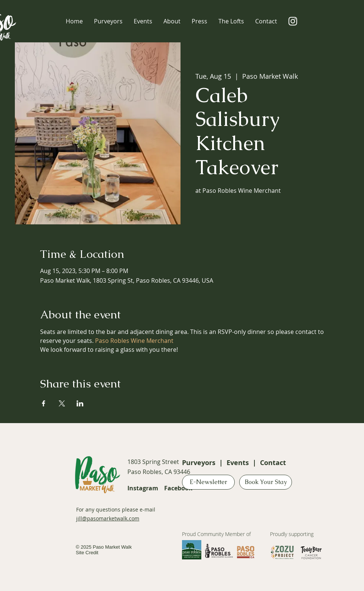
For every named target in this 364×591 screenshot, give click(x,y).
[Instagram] (293, 21)
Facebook (178, 488)
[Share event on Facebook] (44, 403)
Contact (273, 463)
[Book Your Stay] (266, 482)
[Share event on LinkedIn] (80, 403)
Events (238, 463)
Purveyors (199, 463)
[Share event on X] (62, 403)
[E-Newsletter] (208, 482)
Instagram (143, 488)
